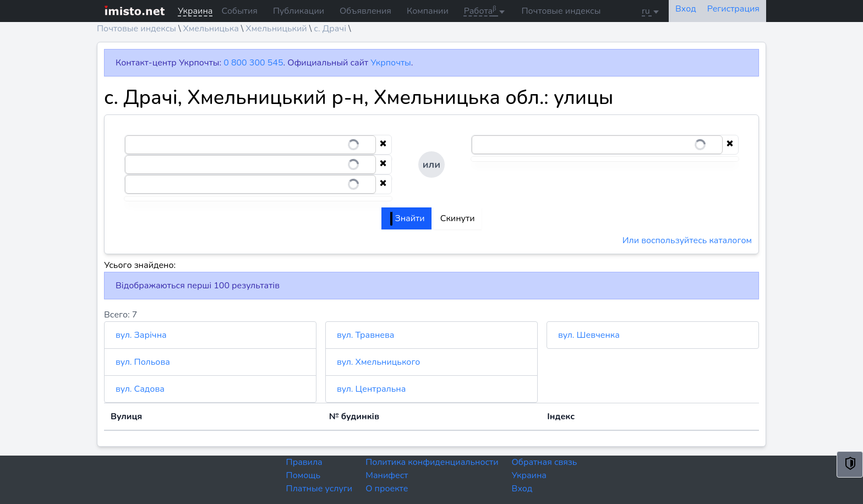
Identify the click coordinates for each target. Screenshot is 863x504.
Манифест (387, 475)
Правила (304, 462)
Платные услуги (319, 489)
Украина (529, 475)
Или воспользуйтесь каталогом (687, 240)
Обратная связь (545, 462)
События (239, 11)
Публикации (299, 11)
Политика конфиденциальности (432, 462)
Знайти (407, 218)
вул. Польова (143, 362)
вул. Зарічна (141, 335)
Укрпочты (390, 63)
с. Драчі (330, 29)
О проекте (387, 489)
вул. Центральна (371, 389)
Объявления (365, 11)
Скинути (458, 218)
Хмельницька (211, 29)
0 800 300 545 (253, 63)
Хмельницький (276, 29)
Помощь (304, 475)
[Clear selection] (383, 145)
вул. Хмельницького (378, 362)
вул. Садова (140, 389)
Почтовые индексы (561, 11)
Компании (428, 11)
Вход (522, 489)
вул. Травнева (365, 335)
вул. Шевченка (589, 335)
